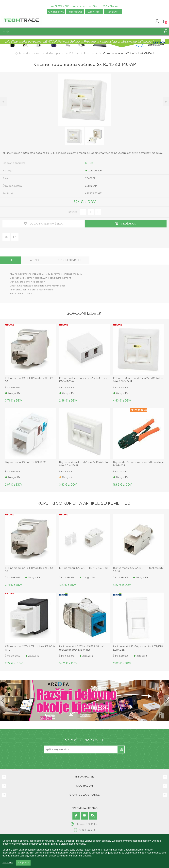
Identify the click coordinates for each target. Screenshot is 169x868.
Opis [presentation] (10, 260)
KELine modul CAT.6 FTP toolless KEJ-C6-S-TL (30, 380)
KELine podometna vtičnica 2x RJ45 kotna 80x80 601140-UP (138, 380)
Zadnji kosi (94, 12)
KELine (89, 163)
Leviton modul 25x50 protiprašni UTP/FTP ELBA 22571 (138, 648)
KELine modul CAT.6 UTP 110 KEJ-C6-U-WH (84, 568)
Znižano (113, 12)
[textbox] (81, 31)
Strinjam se (23, 863)
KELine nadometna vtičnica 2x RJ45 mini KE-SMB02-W (83, 380)
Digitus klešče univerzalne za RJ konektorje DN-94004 (138, 464)
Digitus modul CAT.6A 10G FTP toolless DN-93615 (138, 570)
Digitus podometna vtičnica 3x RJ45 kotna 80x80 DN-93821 (84, 464)
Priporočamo (75, 12)
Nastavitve (8, 863)
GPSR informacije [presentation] (70, 260)
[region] (84, 851)
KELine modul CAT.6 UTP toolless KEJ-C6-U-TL (30, 648)
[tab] (10, 260)
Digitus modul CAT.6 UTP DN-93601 (26, 462)
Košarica (164, 21)
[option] (74, 136)
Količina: (73, 212)
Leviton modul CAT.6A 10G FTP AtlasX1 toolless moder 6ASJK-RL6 (82, 648)
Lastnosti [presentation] (35, 260)
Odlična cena (56, 12)
